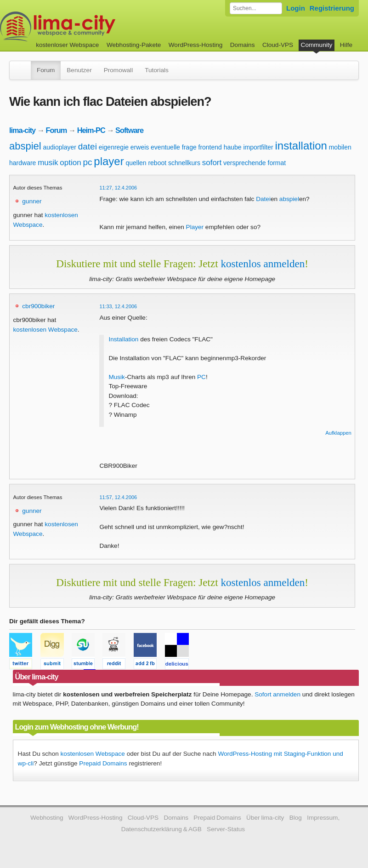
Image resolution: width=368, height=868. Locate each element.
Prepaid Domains (103, 763)
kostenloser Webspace (67, 45)
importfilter (258, 147)
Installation (123, 339)
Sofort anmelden (277, 694)
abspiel (25, 146)
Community (317, 45)
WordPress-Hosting (196, 45)
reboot (157, 163)
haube (233, 147)
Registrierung (332, 8)
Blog (296, 818)
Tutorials (157, 70)
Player (195, 227)
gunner (32, 201)
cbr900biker (38, 306)
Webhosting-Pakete (134, 45)
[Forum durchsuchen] (256, 8)
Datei (263, 199)
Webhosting (47, 818)
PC (201, 377)
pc (87, 162)
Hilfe (346, 45)
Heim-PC (91, 130)
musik (48, 163)
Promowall (118, 70)
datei (88, 147)
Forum (46, 70)
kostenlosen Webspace (45, 330)
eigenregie (114, 147)
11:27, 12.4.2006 (118, 188)
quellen (136, 163)
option (70, 163)
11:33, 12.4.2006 (118, 306)
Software (129, 130)
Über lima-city (265, 818)
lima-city (22, 130)
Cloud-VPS (278, 45)
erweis (140, 147)
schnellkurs (184, 163)
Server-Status (226, 829)
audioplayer (60, 147)
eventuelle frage (174, 147)
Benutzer (79, 70)
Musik (117, 377)
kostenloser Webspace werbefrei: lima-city (92, 26)
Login (296, 8)
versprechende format (255, 163)
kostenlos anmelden (263, 264)
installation (301, 146)
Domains (243, 45)
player (109, 161)
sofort (212, 163)
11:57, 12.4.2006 (118, 497)
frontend (210, 147)
